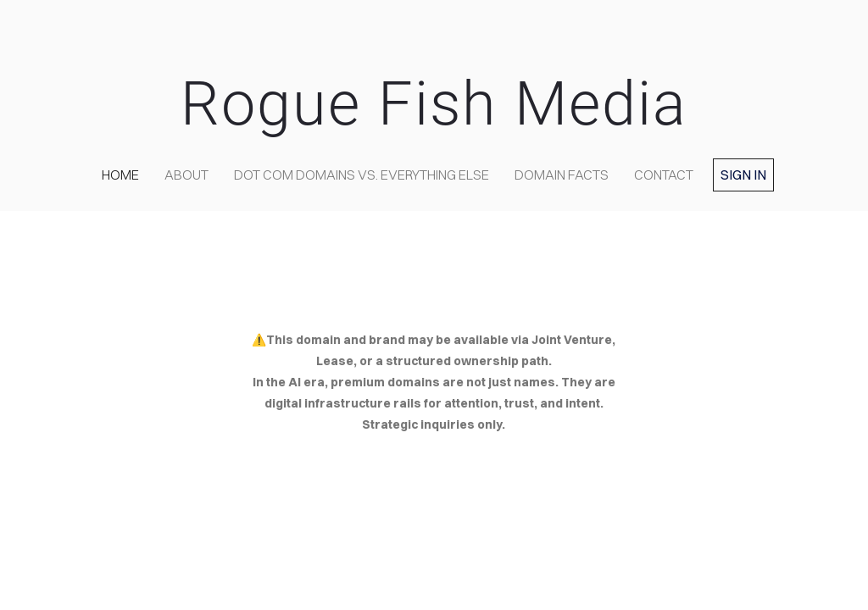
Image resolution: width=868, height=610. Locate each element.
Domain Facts (562, 175)
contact (664, 175)
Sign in (743, 175)
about (186, 175)
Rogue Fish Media (434, 104)
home (120, 175)
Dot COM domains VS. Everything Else (362, 175)
